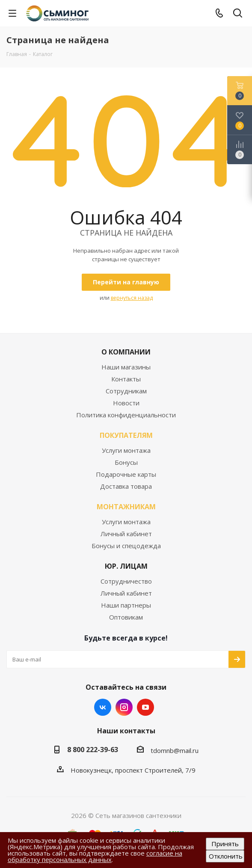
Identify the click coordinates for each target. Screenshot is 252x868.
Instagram (124, 707)
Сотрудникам (126, 391)
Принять (225, 844)
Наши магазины (126, 367)
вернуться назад (132, 298)
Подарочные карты (126, 474)
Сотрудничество (126, 581)
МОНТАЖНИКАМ (126, 507)
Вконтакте (103, 707)
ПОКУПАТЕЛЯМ (126, 435)
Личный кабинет (126, 534)
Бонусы (126, 462)
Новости (126, 403)
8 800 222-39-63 (93, 750)
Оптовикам (126, 617)
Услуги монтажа (126, 450)
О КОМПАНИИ (126, 352)
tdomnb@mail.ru (175, 750)
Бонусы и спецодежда (126, 546)
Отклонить (226, 856)
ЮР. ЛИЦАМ (126, 566)
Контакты (126, 379)
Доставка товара (126, 486)
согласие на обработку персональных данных (95, 856)
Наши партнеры (126, 605)
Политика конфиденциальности (126, 415)
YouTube (145, 707)
